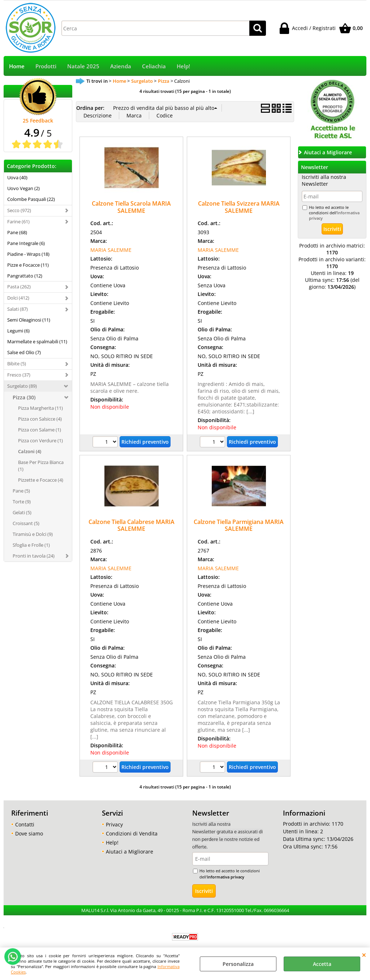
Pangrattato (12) (25, 276)
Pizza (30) (24, 397)
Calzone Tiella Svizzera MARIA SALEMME (239, 207)
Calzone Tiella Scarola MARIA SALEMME (131, 207)
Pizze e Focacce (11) (28, 265)
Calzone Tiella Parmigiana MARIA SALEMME (239, 525)
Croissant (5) (26, 523)
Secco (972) (19, 210)
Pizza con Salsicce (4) (40, 419)
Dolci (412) (18, 298)
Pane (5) (21, 491)
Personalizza (238, 964)
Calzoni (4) (30, 451)
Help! (183, 66)
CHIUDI (364, 955)
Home (17, 66)
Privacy (114, 824)
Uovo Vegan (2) (23, 188)
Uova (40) (17, 177)
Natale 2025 (83, 66)
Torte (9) (22, 502)
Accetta (322, 964)
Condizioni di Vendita (132, 833)
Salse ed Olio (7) (24, 352)
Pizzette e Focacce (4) (41, 480)
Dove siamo (29, 833)
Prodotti (46, 66)
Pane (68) (17, 232)
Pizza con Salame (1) (40, 430)
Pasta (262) (19, 287)
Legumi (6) (18, 331)
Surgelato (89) (22, 386)
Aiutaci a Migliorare (130, 852)
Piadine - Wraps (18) (28, 254)
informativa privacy (226, 877)
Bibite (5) (17, 364)
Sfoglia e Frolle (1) (31, 545)
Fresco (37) (19, 375)
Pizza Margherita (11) (40, 408)
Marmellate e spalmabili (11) (37, 341)
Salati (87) (18, 309)
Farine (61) (18, 222)
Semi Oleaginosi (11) (29, 320)
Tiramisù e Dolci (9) (33, 534)
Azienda (121, 66)
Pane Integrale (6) (26, 243)
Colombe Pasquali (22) (31, 199)
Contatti (25, 824)
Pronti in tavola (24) (34, 556)
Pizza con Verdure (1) (40, 440)
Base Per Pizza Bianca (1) (41, 466)
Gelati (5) (22, 512)
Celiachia (154, 66)
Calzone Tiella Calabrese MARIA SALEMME (132, 525)
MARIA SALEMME (111, 250)
